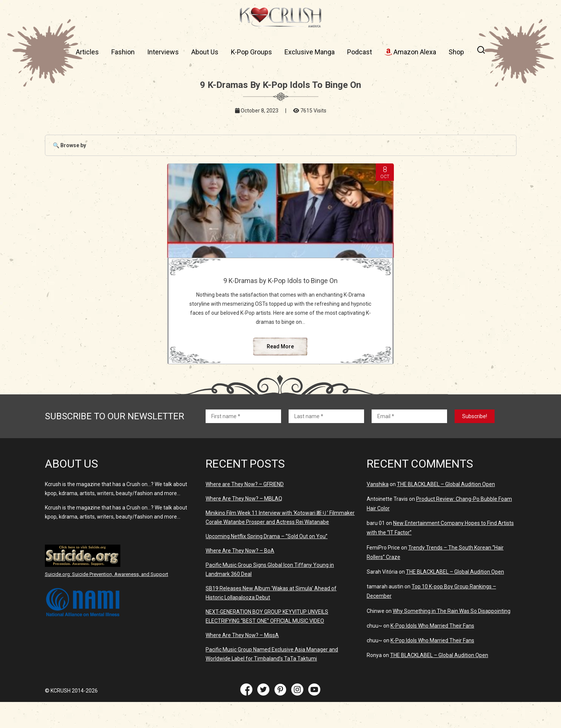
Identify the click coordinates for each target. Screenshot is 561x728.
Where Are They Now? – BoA (240, 577)
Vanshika (378, 510)
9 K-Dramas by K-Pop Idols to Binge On (280, 285)
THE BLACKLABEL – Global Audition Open (446, 510)
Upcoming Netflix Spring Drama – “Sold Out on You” (267, 562)
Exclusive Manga (310, 52)
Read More (280, 372)
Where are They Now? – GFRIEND (245, 510)
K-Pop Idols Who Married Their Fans (432, 652)
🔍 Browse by (69, 145)
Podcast (360, 52)
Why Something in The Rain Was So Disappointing (452, 637)
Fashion (123, 52)
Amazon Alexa (410, 52)
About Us (205, 52)
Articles (87, 52)
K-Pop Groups (251, 52)
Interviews (163, 52)
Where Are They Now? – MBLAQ (244, 525)
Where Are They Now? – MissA (242, 661)
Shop (456, 52)
